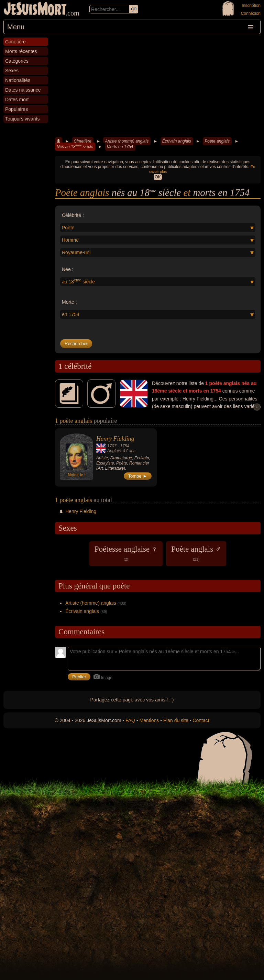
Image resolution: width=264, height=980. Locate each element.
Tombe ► (138, 476)
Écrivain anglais (177, 141)
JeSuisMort (35, 10)
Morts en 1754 (120, 147)
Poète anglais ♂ (196, 553)
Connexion (251, 13)
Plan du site (176, 720)
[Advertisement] (158, 86)
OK (158, 177)
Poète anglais (217, 141)
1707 (112, 446)
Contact (201, 720)
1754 (125, 446)
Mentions (149, 720)
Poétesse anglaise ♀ (126, 553)
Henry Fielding (115, 439)
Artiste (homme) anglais (127, 141)
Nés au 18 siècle (75, 146)
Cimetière (83, 141)
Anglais (114, 451)
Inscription (251, 6)
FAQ (130, 720)
